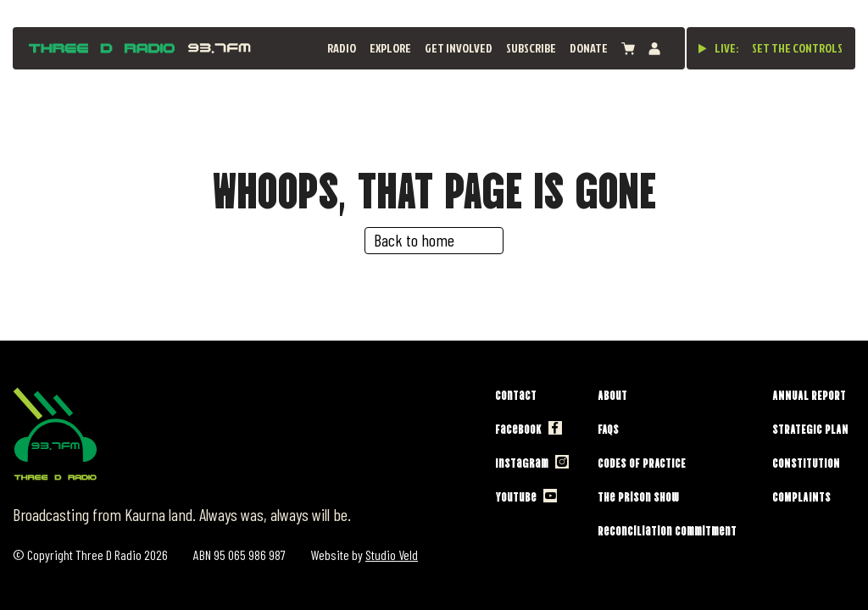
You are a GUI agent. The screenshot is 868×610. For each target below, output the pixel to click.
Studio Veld (392, 555)
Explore (390, 48)
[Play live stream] (703, 48)
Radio (342, 48)
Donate (589, 48)
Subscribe (531, 48)
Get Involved (459, 48)
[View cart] (628, 49)
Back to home (414, 240)
